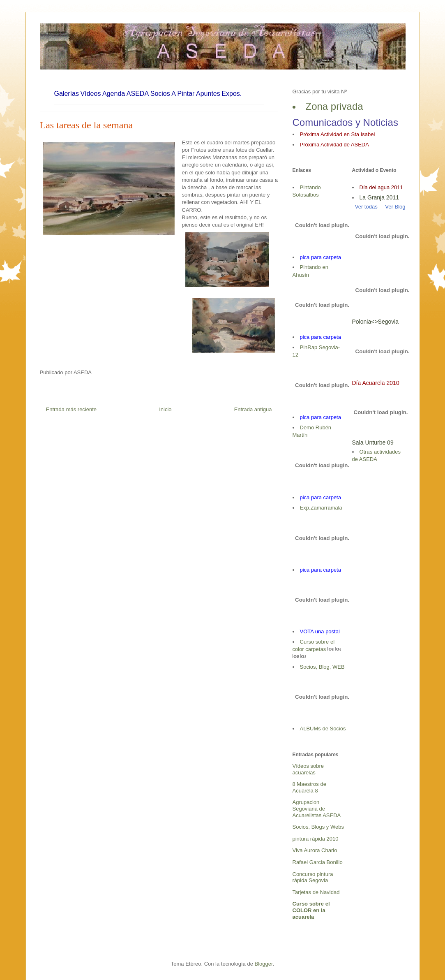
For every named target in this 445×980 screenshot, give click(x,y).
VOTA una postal (320, 631)
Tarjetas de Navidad (316, 892)
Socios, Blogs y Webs (318, 827)
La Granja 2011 (379, 197)
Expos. (232, 94)
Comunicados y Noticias (345, 122)
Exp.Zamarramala (321, 508)
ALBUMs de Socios (323, 729)
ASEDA (138, 94)
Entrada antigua (253, 409)
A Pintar (183, 94)
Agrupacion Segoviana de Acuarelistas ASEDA (317, 809)
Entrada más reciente (71, 409)
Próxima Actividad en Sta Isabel (338, 134)
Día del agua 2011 (381, 187)
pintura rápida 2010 (316, 839)
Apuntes (208, 94)
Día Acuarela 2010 (376, 383)
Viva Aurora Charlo (315, 850)
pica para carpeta (320, 257)
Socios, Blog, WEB (322, 667)
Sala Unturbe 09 (373, 443)
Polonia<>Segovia (376, 322)
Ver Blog (395, 207)
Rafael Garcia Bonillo (318, 862)
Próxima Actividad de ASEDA (334, 145)
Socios (160, 94)
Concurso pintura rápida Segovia (313, 877)
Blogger (264, 964)
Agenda (114, 94)
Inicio (165, 409)
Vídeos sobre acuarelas (308, 769)
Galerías (67, 94)
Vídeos (91, 94)
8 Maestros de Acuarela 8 (309, 787)
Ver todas (365, 207)
